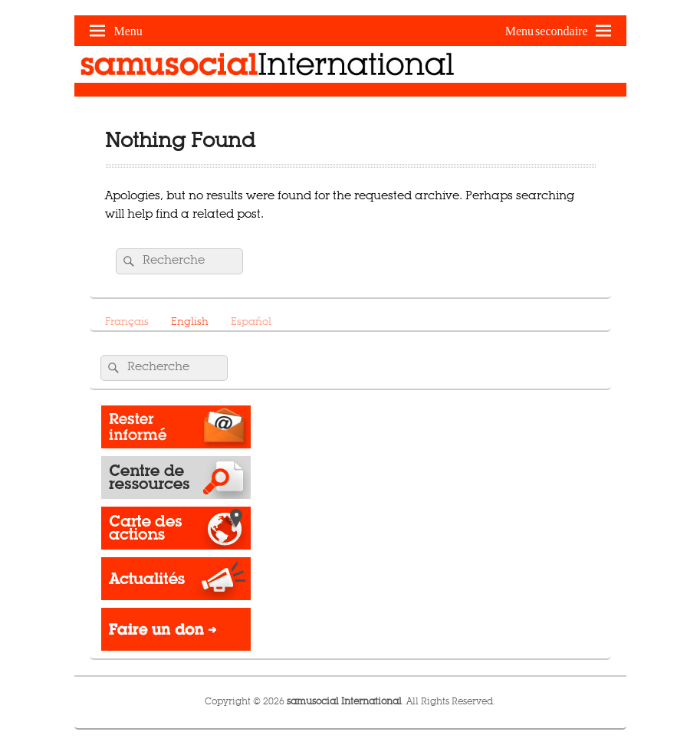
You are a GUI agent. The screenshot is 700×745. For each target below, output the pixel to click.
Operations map (176, 532)
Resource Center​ (176, 481)
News (176, 583)
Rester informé (176, 431)
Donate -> (176, 633)
